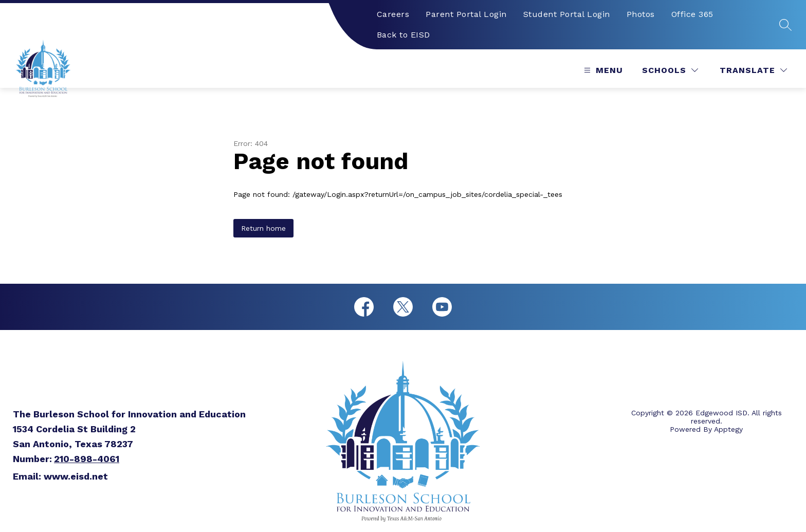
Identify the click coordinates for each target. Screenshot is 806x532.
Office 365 (692, 14)
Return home (263, 228)
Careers (393, 14)
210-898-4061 (87, 459)
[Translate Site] (753, 70)
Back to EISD (404, 35)
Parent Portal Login (466, 14)
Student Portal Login (567, 14)
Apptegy (728, 429)
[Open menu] (602, 70)
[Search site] (785, 25)
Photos (641, 14)
